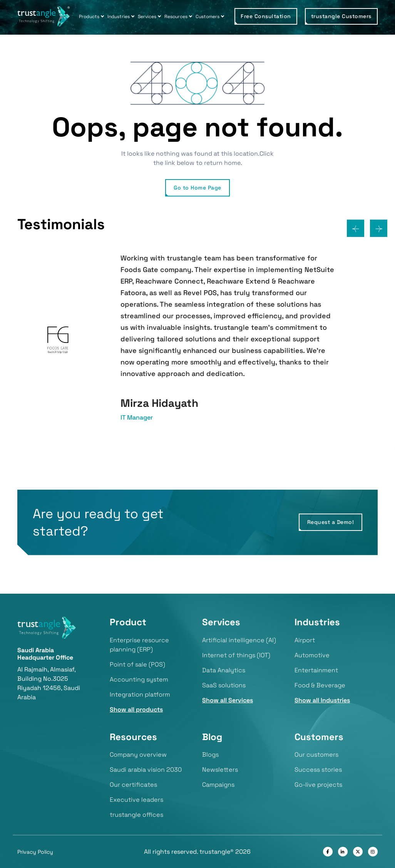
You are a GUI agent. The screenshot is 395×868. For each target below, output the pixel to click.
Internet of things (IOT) (236, 655)
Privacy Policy (35, 852)
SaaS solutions (224, 685)
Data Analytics (224, 670)
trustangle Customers (341, 16)
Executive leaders (136, 800)
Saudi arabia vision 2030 (146, 770)
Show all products (136, 709)
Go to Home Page (197, 188)
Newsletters (220, 770)
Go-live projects (318, 785)
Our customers (316, 755)
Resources (176, 17)
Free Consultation (266, 16)
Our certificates (133, 785)
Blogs (210, 755)
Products (89, 17)
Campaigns (218, 785)
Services (147, 17)
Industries (119, 17)
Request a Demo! (331, 522)
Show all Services (228, 700)
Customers (208, 17)
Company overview (138, 755)
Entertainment (316, 670)
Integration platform (140, 694)
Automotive (312, 655)
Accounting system (139, 679)
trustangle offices (136, 815)
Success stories (318, 770)
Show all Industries (322, 700)
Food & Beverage (320, 685)
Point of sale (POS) (137, 664)
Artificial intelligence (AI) (239, 640)
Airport (305, 640)
